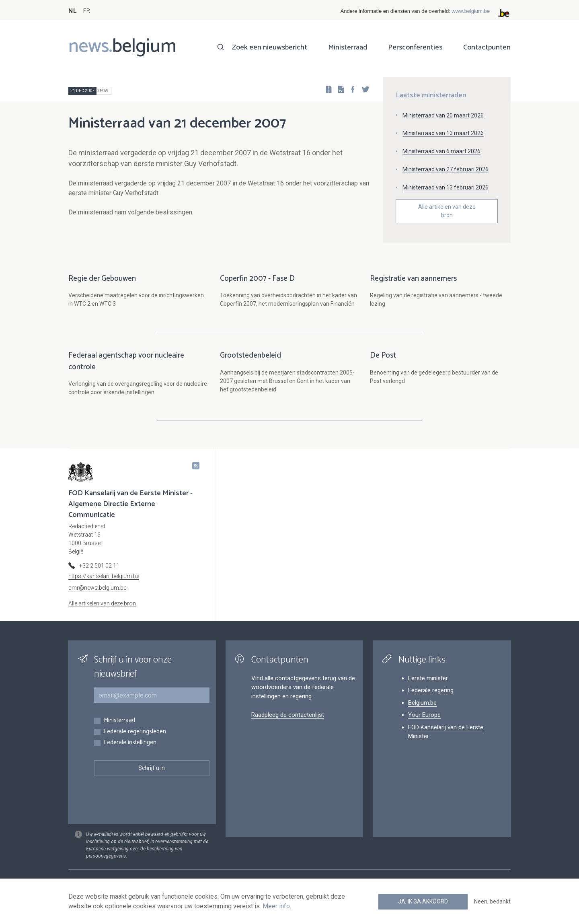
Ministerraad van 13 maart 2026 (443, 133)
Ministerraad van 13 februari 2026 (446, 187)
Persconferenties (415, 47)
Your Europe (424, 715)
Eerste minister (428, 678)
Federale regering (431, 690)
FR (86, 11)
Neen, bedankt (492, 901)
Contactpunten (487, 47)
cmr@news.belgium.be (97, 588)
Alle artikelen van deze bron (447, 211)
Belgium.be (422, 703)
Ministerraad (348, 47)
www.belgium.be (471, 11)
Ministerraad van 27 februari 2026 (446, 169)
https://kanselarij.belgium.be (104, 576)
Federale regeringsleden (135, 732)
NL (72, 11)
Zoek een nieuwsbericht (270, 47)
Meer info (276, 906)
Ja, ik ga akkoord (423, 901)
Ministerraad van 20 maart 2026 (443, 115)
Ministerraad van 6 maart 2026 (441, 151)
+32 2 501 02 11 (99, 566)
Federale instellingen (130, 743)
